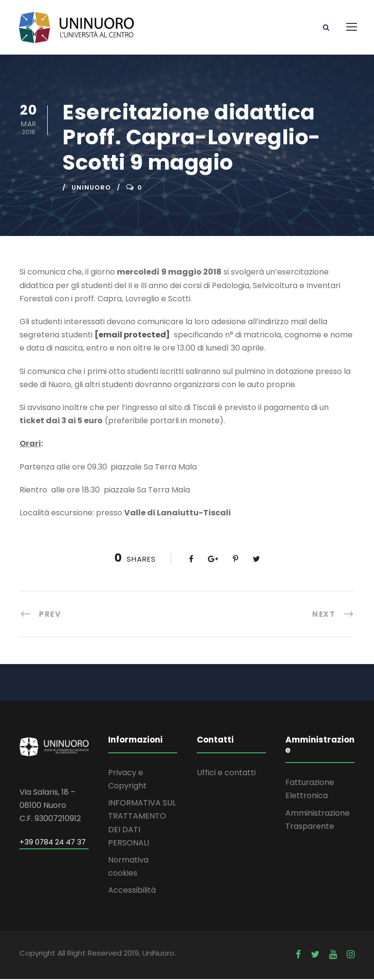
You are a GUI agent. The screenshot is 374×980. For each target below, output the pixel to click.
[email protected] (132, 336)
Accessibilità (132, 892)
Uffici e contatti (226, 774)
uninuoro (91, 189)
